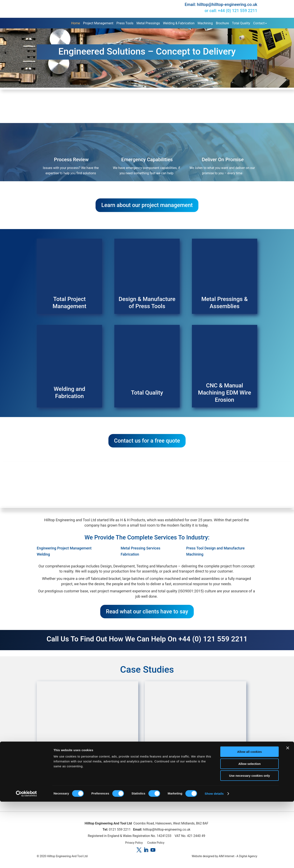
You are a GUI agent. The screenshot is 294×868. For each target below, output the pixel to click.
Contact (259, 23)
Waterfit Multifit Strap (196, 766)
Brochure (222, 23)
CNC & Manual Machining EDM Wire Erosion (225, 395)
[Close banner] (288, 814)
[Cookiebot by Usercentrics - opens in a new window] (26, 860)
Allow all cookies (250, 818)
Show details (214, 860)
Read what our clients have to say (147, 616)
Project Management (98, 23)
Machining (205, 23)
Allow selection (249, 830)
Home (76, 23)
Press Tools (125, 23)
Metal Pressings (148, 23)
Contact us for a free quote (147, 444)
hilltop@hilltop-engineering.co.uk (227, 4)
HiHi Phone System (88, 766)
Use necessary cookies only (249, 842)
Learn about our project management (147, 206)
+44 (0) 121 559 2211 (238, 11)
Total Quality (241, 23)
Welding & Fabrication (179, 23)
